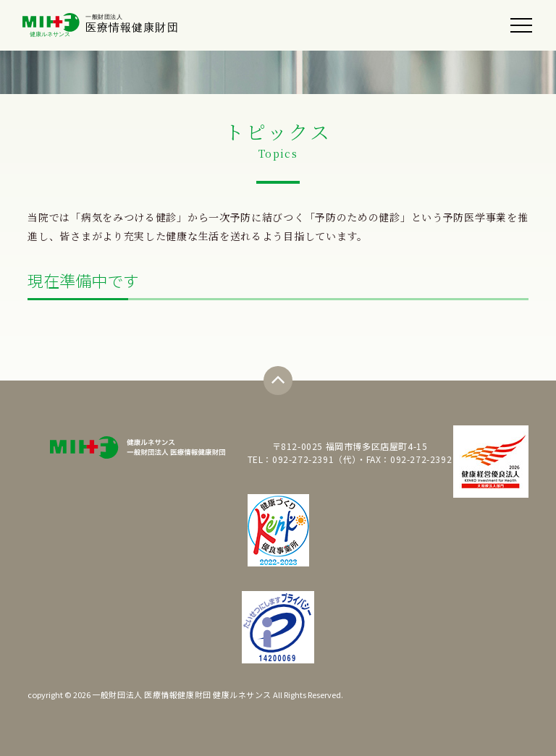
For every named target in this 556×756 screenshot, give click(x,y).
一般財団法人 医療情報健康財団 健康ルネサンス (182, 695)
